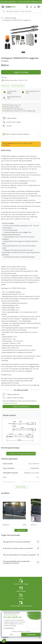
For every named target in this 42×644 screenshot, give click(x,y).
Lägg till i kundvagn (21, 72)
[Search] (23, 11)
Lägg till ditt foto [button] (21, 530)
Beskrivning (5, 86)
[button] (23, 52)
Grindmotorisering (10, 18)
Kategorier (5, 637)
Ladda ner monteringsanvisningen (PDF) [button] (21, 454)
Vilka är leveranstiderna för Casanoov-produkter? (19, 555)
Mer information (21, 487)
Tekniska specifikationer (10, 403)
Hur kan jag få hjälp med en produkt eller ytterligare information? (16, 562)
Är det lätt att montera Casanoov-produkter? (18, 548)
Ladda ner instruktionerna (21, 407)
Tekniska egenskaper (18, 86)
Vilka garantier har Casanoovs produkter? (17, 542)
